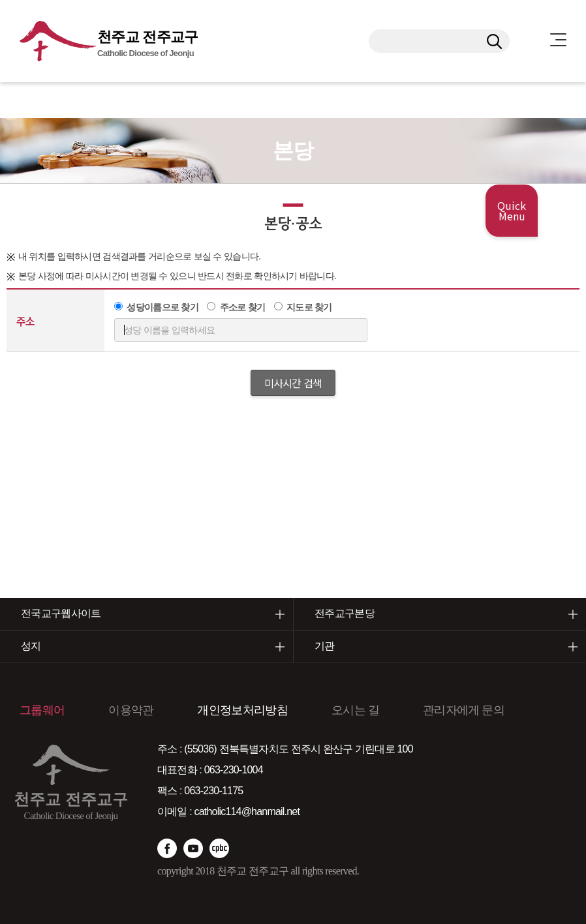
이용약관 (131, 710)
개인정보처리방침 (242, 710)
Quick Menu (512, 211)
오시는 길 (355, 710)
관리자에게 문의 (464, 710)
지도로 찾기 (309, 307)
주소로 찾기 (243, 307)
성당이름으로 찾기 (162, 307)
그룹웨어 (42, 710)
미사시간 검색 (293, 383)
